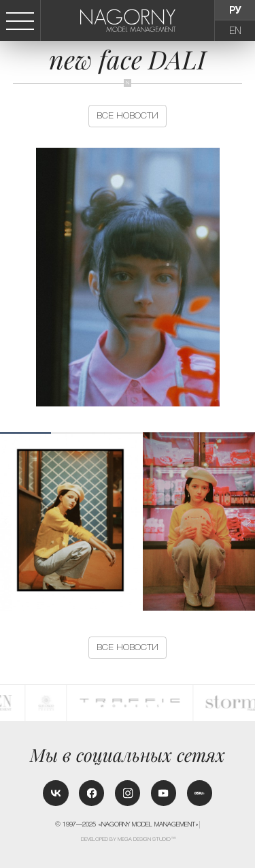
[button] (250, 521)
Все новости (128, 115)
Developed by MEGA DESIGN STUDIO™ (128, 839)
